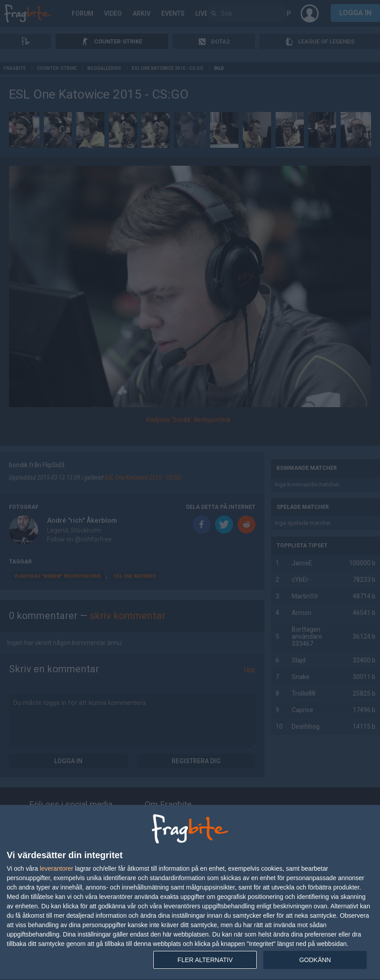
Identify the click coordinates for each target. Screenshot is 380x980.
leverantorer (57, 868)
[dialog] (190, 893)
